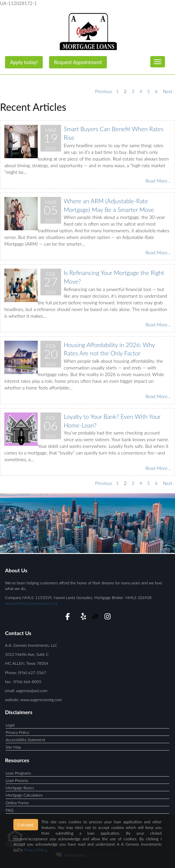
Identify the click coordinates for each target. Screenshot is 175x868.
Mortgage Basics (20, 788)
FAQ (10, 810)
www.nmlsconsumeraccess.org (31, 603)
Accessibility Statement (26, 740)
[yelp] (84, 618)
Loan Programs (18, 773)
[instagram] (107, 618)
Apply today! (24, 62)
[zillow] (96, 618)
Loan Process (17, 780)
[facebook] (68, 618)
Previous (104, 91)
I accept (26, 824)
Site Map (13, 747)
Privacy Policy (17, 732)
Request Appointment (78, 62)
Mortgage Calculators (24, 795)
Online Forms (17, 803)
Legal (10, 725)
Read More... (158, 181)
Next (167, 91)
